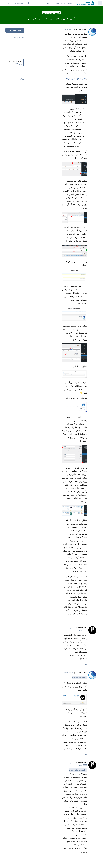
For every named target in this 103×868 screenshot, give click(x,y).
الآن (22, 79)
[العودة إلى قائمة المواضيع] (100, 3)
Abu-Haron (77, 677)
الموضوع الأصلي (18, 37)
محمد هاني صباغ (76, 770)
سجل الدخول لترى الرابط (76, 78)
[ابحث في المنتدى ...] (28, 3)
